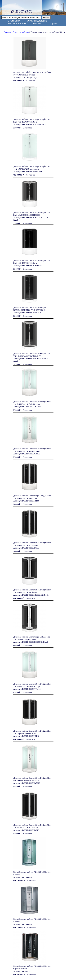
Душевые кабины (21, 32)
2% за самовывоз (17, 24)
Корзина (54, 24)
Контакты (38, 24)
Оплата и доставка (37, 21)
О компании (14, 21)
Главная (7, 32)
